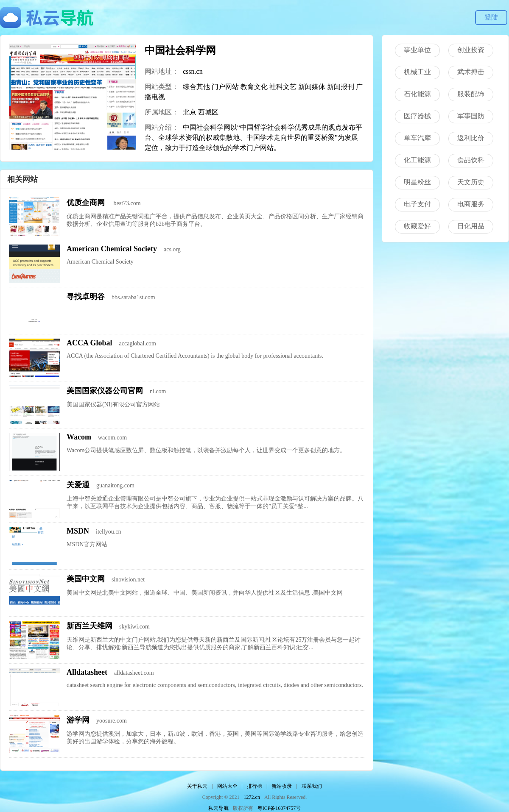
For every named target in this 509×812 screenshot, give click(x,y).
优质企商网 (87, 203)
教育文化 (254, 87)
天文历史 (471, 182)
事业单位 (417, 50)
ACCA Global (89, 343)
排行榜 (255, 786)
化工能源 (417, 160)
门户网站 (225, 87)
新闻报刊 (341, 87)
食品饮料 (471, 160)
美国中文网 (86, 579)
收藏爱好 (417, 226)
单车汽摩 (417, 138)
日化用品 (471, 226)
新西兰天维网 (89, 626)
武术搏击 (471, 72)
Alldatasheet (87, 672)
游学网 (78, 720)
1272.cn (252, 797)
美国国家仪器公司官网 (105, 391)
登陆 (491, 17)
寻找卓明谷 (86, 297)
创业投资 (471, 50)
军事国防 (471, 116)
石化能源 (417, 94)
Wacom (79, 437)
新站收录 (282, 786)
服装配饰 (471, 94)
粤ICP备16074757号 (279, 808)
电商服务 (471, 204)
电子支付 (417, 204)
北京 (190, 112)
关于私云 (197, 786)
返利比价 (471, 138)
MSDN (78, 531)
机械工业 (417, 72)
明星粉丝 (417, 182)
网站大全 (227, 786)
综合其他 (196, 87)
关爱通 (78, 485)
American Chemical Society (112, 249)
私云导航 (218, 808)
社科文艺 (283, 87)
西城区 (208, 112)
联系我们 (312, 786)
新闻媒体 (312, 87)
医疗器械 (417, 116)
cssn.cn (193, 71)
